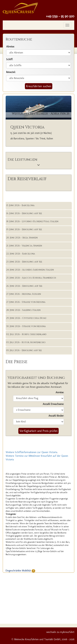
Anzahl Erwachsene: (53, 404)
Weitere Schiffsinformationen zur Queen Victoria (31, 452)
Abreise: (10, 47)
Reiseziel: (11, 72)
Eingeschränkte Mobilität (20, 571)
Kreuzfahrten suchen (39, 86)
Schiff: (10, 59)
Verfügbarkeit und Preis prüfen (38, 431)
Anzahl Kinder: (56, 416)
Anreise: (60, 392)
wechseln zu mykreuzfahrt (60, 632)
